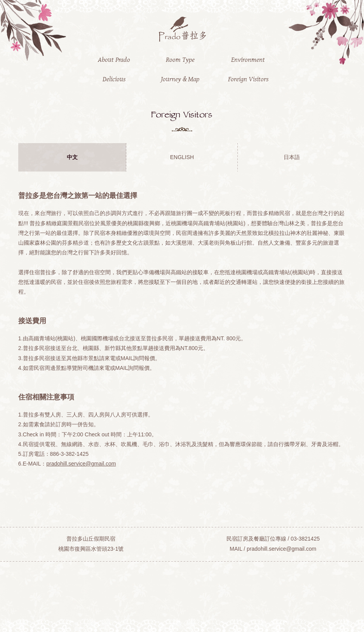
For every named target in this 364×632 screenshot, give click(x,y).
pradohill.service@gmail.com (81, 464)
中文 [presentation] (72, 157)
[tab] (72, 157)
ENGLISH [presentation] (182, 157)
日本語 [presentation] (292, 157)
